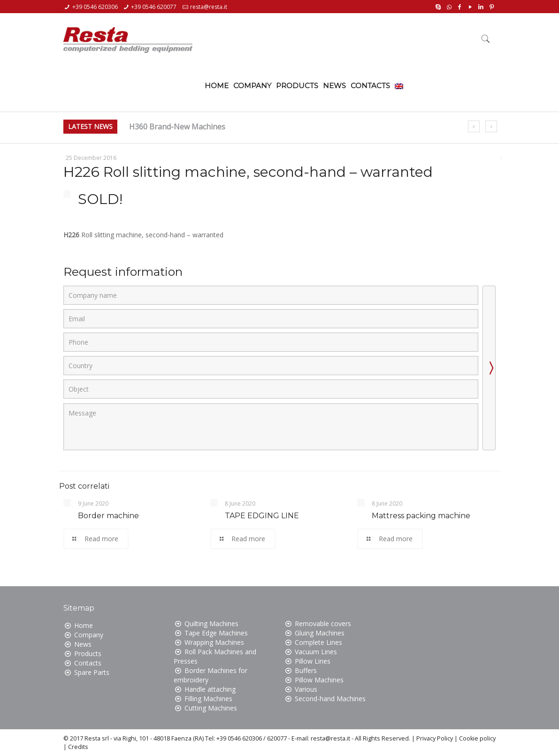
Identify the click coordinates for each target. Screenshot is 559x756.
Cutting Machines (211, 708)
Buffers (306, 670)
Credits (78, 747)
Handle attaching (210, 689)
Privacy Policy (435, 738)
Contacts (88, 663)
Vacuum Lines (316, 652)
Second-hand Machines (330, 699)
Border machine (108, 516)
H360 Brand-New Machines (177, 127)
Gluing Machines (320, 633)
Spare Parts (92, 672)
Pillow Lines (313, 661)
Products (88, 654)
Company (89, 635)
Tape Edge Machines (216, 633)
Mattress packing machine (421, 516)
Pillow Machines (319, 680)
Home (84, 625)
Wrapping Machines (214, 642)
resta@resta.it (209, 7)
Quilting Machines (211, 624)
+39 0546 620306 (95, 7)
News (83, 644)
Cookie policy (477, 738)
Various (306, 689)
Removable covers (323, 624)
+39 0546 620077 (154, 7)
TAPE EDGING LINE (262, 516)
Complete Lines (318, 642)
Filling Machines (208, 699)
